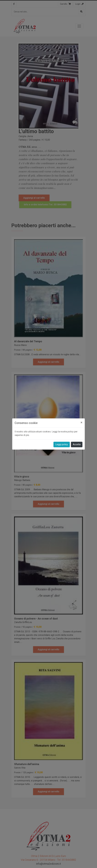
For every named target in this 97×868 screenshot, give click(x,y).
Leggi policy (62, 444)
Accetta (77, 444)
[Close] (81, 422)
